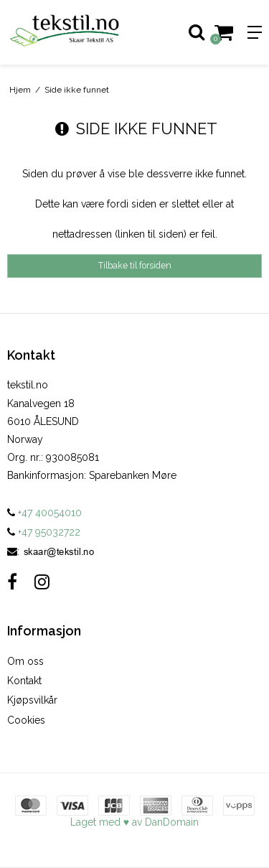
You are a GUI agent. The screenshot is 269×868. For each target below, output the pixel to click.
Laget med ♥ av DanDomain (134, 822)
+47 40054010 (44, 513)
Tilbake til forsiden (135, 265)
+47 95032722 (44, 532)
